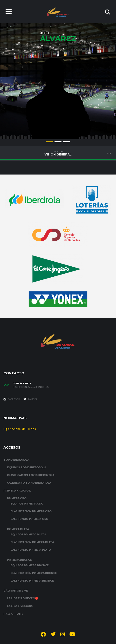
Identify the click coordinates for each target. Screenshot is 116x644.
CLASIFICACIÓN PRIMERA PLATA (32, 542)
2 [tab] (58, 142)
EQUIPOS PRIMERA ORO (27, 504)
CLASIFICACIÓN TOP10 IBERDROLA (31, 475)
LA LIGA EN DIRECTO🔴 (23, 598)
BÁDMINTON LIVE (16, 591)
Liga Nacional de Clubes (20, 429)
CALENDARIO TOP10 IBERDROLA (29, 483)
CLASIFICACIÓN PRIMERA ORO (31, 511)
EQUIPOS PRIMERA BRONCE (30, 565)
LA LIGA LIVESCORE (20, 606)
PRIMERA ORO (17, 498)
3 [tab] (66, 142)
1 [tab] (50, 142)
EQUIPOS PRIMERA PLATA (28, 534)
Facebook (12, 399)
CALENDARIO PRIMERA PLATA (31, 550)
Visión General (58, 153)
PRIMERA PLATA (18, 529)
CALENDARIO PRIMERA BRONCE (32, 581)
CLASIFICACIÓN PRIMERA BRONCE (34, 573)
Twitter (30, 399)
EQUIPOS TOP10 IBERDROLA (27, 467)
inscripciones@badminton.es (31, 387)
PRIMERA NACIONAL (17, 491)
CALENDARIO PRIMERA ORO (29, 519)
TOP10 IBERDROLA (16, 460)
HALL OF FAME (13, 614)
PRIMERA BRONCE (19, 560)
